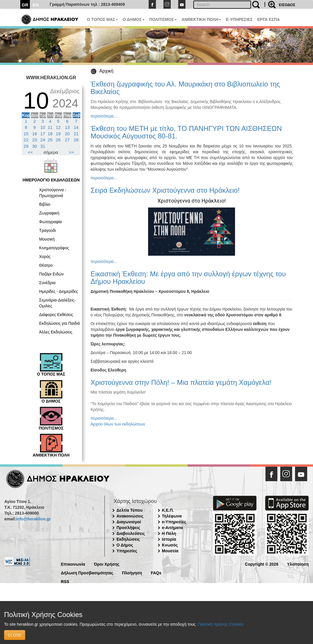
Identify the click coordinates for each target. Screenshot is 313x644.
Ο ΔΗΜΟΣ (133, 19)
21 (76, 134)
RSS (65, 581)
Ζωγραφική (49, 213)
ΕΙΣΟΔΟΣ (287, 5)
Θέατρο (46, 265)
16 (35, 134)
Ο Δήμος (125, 545)
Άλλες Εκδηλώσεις (56, 332)
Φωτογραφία (50, 222)
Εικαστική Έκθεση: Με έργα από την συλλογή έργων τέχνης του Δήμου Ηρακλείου (188, 278)
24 (43, 140)
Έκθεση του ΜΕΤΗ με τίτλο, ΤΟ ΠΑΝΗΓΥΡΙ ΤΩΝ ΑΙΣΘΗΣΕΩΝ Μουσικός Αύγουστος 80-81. (186, 132)
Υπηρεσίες (127, 551)
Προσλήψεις (128, 528)
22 (26, 140)
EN (36, 5)
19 (58, 134)
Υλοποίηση (298, 564)
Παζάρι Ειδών (51, 274)
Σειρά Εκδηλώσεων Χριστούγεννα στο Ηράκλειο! (165, 190)
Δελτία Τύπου (130, 510)
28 (76, 140)
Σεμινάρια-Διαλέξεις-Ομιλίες (57, 303)
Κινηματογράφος (54, 248)
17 (43, 134)
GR (25, 5)
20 (67, 134)
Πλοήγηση (132, 572)
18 (50, 134)
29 (26, 146)
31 (43, 146)
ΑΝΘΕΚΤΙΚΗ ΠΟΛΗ (201, 19)
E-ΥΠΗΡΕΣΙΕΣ (239, 19)
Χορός (45, 257)
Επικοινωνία (73, 564)
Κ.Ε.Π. (168, 510)
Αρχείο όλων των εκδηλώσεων (118, 424)
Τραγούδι (48, 230)
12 (58, 127)
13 (67, 127)
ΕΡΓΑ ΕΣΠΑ (269, 19)
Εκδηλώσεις (128, 539)
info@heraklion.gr (33, 519)
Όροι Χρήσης (107, 564)
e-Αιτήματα (173, 528)
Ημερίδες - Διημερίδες (59, 291)
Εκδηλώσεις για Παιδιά (60, 323)
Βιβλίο (45, 204)
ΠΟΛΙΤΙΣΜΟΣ (163, 19)
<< (30, 152)
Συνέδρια (47, 283)
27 (67, 140)
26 (58, 140)
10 (43, 127)
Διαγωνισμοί (129, 522)
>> (72, 152)
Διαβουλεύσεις (131, 533)
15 (26, 134)
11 (50, 127)
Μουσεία (170, 551)
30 (35, 146)
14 (76, 127)
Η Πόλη (169, 533)
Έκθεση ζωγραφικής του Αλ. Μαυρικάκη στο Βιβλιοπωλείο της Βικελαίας (185, 88)
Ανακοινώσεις (130, 516)
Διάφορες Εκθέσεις (56, 315)
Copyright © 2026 (262, 564)
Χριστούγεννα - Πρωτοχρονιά (53, 193)
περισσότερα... (104, 116)
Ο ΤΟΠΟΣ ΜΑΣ (102, 19)
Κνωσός (170, 545)
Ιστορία (169, 539)
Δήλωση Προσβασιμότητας (87, 572)
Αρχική (107, 71)
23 (35, 140)
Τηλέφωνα (172, 516)
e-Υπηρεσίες (174, 522)
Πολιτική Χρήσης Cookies (221, 624)
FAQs (156, 572)
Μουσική (47, 239)
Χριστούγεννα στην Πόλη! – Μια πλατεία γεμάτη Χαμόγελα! (181, 382)
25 (50, 140)
